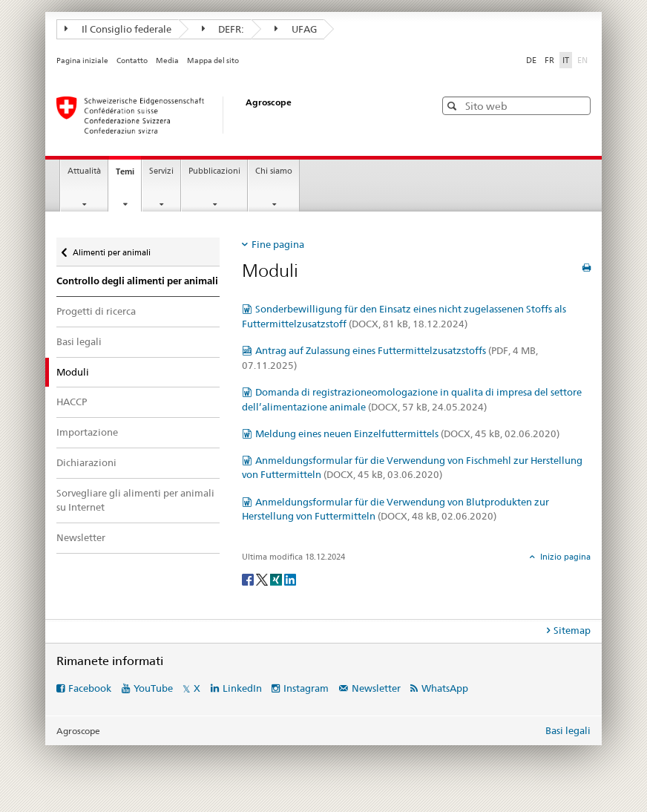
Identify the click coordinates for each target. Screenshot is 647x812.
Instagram (306, 688)
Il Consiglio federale (118, 29)
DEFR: (223, 29)
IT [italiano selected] (566, 60)
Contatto (132, 60)
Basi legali (79, 341)
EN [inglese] (584, 59)
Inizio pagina (564, 557)
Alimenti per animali (111, 249)
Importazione (87, 432)
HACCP (72, 402)
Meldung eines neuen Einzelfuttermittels (407, 433)
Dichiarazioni (86, 462)
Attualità (84, 171)
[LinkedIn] (290, 579)
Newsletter (81, 537)
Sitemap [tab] (572, 630)
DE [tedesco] (531, 60)
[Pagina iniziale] (231, 115)
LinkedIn (242, 688)
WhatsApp (445, 688)
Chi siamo (274, 171)
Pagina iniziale (82, 60)
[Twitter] (263, 579)
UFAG (296, 29)
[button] (454, 106)
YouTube (153, 688)
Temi (128, 176)
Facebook (90, 688)
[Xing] (277, 579)
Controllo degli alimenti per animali (137, 281)
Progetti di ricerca (96, 311)
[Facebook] (249, 579)
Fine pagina (278, 244)
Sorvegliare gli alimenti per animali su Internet (135, 500)
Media (167, 60)
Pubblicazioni (214, 171)
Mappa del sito (213, 60)
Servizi (161, 171)
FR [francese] (549, 60)
